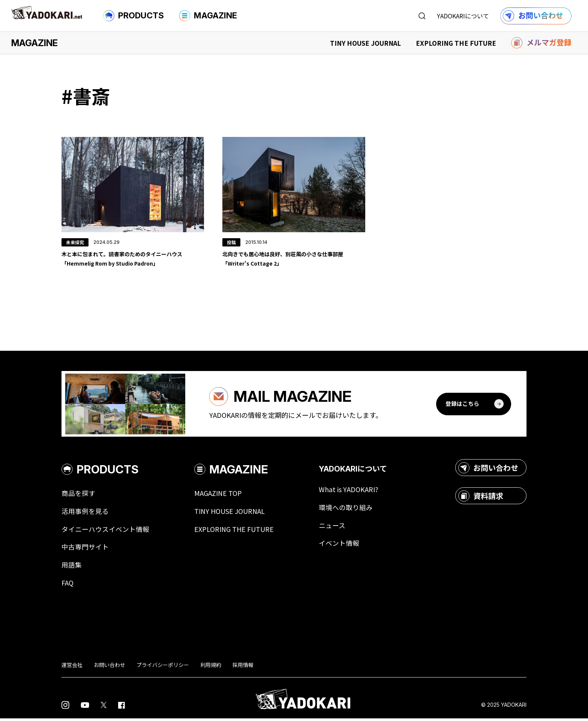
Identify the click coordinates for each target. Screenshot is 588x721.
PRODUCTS (133, 16)
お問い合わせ (488, 470)
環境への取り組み (346, 509)
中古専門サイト (85, 549)
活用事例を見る (85, 513)
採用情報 (243, 667)
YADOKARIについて (463, 16)
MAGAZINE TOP (218, 495)
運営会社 (72, 667)
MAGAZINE (208, 16)
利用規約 (211, 667)
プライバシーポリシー (163, 667)
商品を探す (78, 495)
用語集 (72, 567)
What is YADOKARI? (349, 491)
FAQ (67, 585)
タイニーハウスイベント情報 (105, 531)
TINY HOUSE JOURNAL (365, 43)
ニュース (332, 527)
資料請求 (481, 498)
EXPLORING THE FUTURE (456, 43)
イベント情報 (339, 545)
